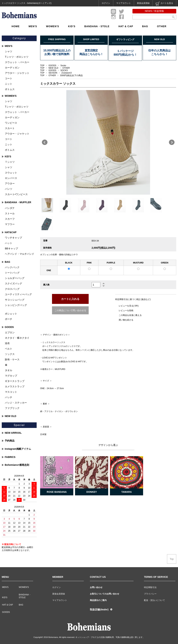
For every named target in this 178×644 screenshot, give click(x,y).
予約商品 (10, 441)
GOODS (53, 66)
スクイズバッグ (13, 283)
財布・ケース (12, 359)
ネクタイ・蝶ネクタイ (17, 338)
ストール (10, 213)
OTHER (162, 26)
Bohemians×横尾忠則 (17, 465)
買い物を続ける (126, 320)
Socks (63, 66)
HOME (16, 26)
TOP (42, 66)
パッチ (9, 397)
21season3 (67, 73)
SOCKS (64, 70)
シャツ (9, 51)
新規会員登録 (143, 3)
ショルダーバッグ (15, 278)
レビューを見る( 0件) (129, 306)
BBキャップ (11, 248)
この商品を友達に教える (130, 315)
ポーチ (9, 319)
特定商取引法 (150, 587)
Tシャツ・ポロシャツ (17, 57)
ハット (9, 243)
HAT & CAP (126, 26)
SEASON (53, 73)
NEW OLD (54, 68)
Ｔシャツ (10, 162)
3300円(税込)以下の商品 (71, 75)
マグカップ (11, 376)
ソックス (10, 354)
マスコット (11, 392)
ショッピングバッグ (16, 305)
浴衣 (7, 343)
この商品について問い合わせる (70, 310)
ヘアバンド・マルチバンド (20, 254)
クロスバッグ (12, 289)
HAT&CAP (11, 232)
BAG (145, 26)
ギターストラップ (15, 381)
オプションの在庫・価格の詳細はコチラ (59, 255)
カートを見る (164, 4)
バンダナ (10, 208)
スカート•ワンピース (16, 194)
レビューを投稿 (126, 310)
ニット (9, 84)
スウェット (11, 173)
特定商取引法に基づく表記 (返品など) (133, 299)
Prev (45, 142)
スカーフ (10, 219)
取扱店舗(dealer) (99, 609)
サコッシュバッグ (15, 300)
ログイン (106, 3)
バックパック (12, 267)
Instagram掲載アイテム (18, 449)
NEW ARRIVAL (13, 433)
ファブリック (12, 408)
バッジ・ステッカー (16, 403)
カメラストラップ (15, 386)
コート (9, 78)
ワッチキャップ (13, 238)
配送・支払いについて (154, 600)
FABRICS (10, 457)
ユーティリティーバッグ (18, 294)
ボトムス (10, 89)
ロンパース (11, 178)
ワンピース (11, 123)
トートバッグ (12, 273)
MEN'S (33, 26)
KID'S (72, 26)
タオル (9, 370)
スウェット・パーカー (17, 62)
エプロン (10, 332)
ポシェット (11, 314)
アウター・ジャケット (17, 73)
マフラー (10, 224)
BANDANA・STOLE (97, 26)
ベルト (9, 349)
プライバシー (150, 594)
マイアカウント (124, 3)
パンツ (9, 189)
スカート (10, 128)
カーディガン (12, 68)
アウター (10, 183)
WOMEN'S (53, 26)
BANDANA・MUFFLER (18, 202)
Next (172, 142)
